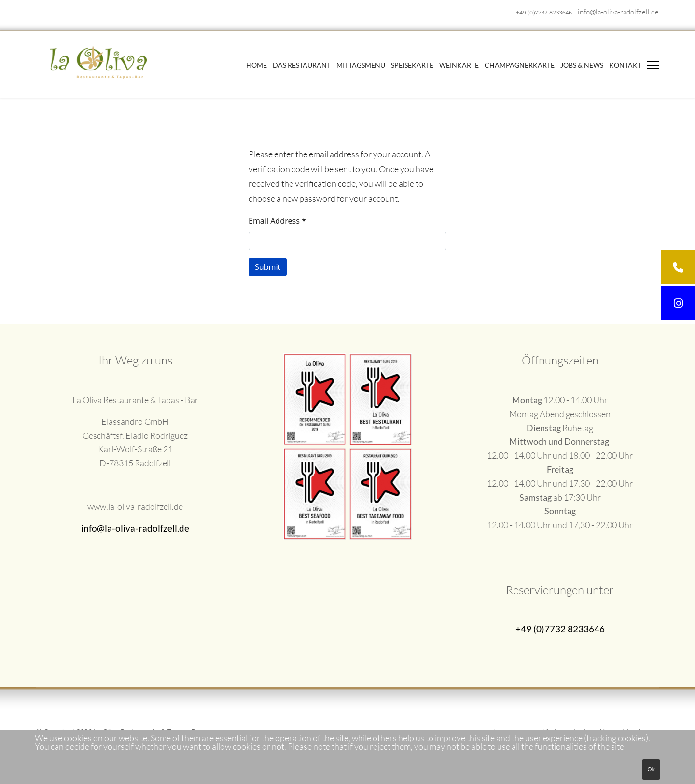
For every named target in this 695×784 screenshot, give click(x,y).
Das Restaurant (302, 65)
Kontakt (625, 65)
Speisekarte (412, 65)
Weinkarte (459, 65)
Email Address (277, 221)
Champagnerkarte (520, 65)
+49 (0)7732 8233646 (544, 12)
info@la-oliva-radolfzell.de (618, 12)
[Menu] (653, 65)
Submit (268, 267)
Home (257, 65)
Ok (651, 769)
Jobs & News (582, 65)
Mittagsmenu (361, 65)
